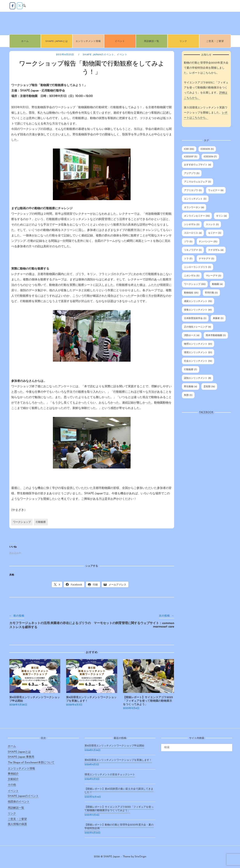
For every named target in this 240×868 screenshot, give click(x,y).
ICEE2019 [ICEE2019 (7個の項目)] (210, 157)
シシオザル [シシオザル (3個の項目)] (192, 225)
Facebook (206, 412)
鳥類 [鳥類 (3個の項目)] (188, 395)
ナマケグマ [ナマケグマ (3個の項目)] (206, 259)
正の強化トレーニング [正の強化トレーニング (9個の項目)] (198, 327)
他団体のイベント (19, 802)
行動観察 (41, 522)
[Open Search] (24, 6)
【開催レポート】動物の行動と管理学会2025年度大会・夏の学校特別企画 (119, 827)
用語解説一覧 (152, 41)
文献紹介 (13, 779)
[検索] (228, 746)
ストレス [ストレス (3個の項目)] (212, 225)
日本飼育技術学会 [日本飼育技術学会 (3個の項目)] (195, 318)
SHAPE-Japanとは (57, 41)
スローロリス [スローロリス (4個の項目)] (193, 233)
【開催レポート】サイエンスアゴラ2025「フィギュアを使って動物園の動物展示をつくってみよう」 (119, 809)
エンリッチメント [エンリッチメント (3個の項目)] (195, 199)
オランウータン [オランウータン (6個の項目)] (194, 207)
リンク (183, 41)
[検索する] (197, 748)
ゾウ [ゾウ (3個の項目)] (188, 242)
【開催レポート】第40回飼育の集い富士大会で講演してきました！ (119, 791)
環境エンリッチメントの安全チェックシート (110, 775)
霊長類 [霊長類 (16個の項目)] (209, 387)
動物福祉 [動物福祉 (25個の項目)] (191, 293)
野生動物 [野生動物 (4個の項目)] (191, 387)
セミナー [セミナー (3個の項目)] (215, 233)
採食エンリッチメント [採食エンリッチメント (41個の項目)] (198, 310)
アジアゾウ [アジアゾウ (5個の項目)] (192, 173)
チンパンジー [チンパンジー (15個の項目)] (208, 242)
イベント (120, 41)
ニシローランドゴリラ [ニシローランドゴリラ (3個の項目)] (198, 267)
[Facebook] (12, 6)
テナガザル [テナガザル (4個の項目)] (216, 250)
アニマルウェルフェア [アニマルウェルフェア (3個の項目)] (198, 182)
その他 (12, 785)
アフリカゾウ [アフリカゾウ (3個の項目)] (193, 190)
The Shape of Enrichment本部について (31, 763)
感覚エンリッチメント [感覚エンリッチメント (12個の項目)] (198, 301)
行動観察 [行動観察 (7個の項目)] (191, 370)
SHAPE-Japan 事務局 (21, 757)
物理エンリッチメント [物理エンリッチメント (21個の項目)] (198, 344)
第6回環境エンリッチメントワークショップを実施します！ (118, 760)
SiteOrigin (141, 857)
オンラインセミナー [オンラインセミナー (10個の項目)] (197, 216)
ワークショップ (22, 522)
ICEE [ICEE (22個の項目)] (189, 149)
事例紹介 (13, 774)
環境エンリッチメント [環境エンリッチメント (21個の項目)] (198, 353)
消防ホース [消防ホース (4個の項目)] (192, 335)
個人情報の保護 (17, 824)
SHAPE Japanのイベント (99, 55)
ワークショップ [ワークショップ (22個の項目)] (195, 284)
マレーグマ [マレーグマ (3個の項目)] (213, 276)
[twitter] (20, 6)
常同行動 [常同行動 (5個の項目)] (211, 293)
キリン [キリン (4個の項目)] (221, 216)
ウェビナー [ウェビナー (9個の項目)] (216, 190)
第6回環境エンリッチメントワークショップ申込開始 (114, 746)
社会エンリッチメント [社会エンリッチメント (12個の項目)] (198, 361)
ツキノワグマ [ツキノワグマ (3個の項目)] (193, 250)
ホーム (25, 41)
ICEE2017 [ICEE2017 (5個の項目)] (191, 157)
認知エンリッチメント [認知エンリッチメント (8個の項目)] (198, 378)
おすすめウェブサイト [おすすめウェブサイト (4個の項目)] (198, 165)
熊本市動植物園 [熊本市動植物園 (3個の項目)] (216, 335)
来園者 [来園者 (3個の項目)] (218, 318)
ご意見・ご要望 (215, 41)
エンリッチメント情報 (88, 41)
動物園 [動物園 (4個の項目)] (217, 284)
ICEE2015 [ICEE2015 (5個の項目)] (207, 149)
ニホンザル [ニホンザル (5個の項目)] (192, 276)
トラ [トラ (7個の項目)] (188, 259)
